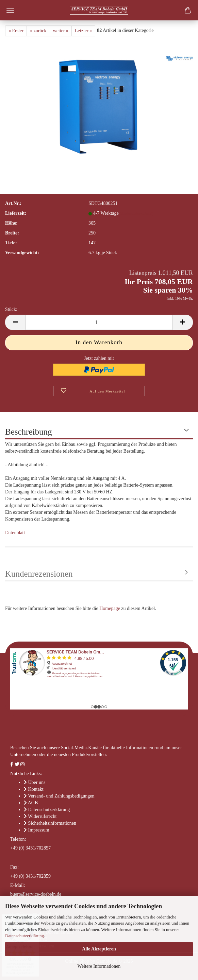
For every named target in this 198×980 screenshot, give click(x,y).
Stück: (11, 309)
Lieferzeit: (16, 213)
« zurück (38, 31)
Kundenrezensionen (39, 574)
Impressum (39, 830)
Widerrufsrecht (42, 816)
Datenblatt (15, 533)
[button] (15, 322)
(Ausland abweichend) (137, 213)
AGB (33, 803)
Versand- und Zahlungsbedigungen (61, 796)
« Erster (16, 31)
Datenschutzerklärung (24, 936)
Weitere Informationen (99, 966)
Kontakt (36, 789)
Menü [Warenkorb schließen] (10, 10)
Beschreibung (28, 432)
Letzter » (83, 31)
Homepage (110, 608)
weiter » (61, 31)
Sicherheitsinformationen (52, 823)
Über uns (37, 782)
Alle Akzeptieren (99, 949)
